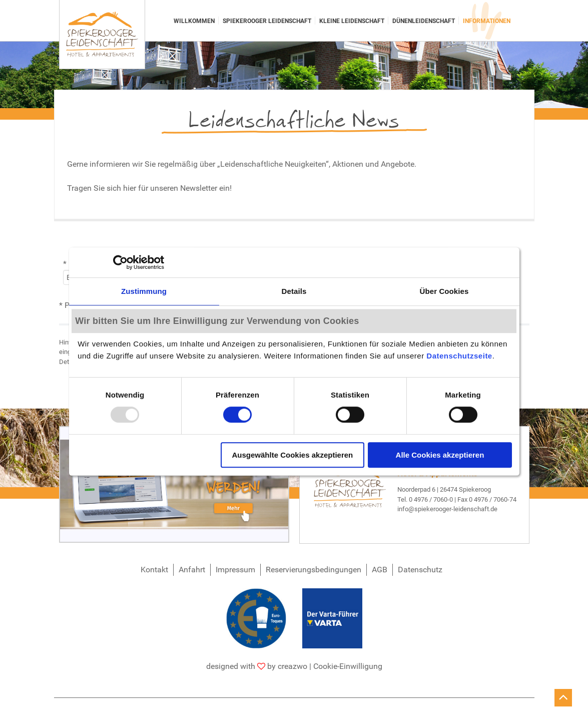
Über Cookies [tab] (444, 291)
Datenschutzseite (459, 356)
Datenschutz (420, 570)
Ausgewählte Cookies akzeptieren (292, 455)
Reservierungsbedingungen (314, 570)
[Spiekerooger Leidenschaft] (102, 35)
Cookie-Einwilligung (348, 666)
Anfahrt (192, 570)
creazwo (292, 666)
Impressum (235, 570)
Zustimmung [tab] (144, 291)
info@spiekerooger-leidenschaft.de (447, 509)
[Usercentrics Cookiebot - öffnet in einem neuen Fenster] (120, 262)
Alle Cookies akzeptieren (440, 455)
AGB (380, 570)
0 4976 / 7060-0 (431, 499)
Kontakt (154, 570)
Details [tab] (294, 291)
